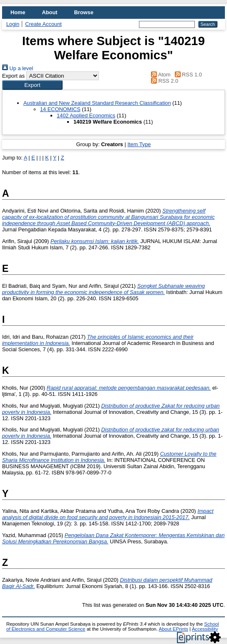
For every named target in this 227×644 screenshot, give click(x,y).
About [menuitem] (50, 12)
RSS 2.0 (164, 81)
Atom (160, 75)
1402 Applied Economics (86, 115)
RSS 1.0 (187, 75)
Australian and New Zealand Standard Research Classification (97, 103)
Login (13, 24)
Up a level (18, 68)
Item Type (139, 144)
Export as (13, 76)
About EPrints (174, 629)
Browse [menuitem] (84, 12)
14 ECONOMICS (60, 109)
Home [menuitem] (18, 12)
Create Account (43, 24)
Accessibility (205, 629)
